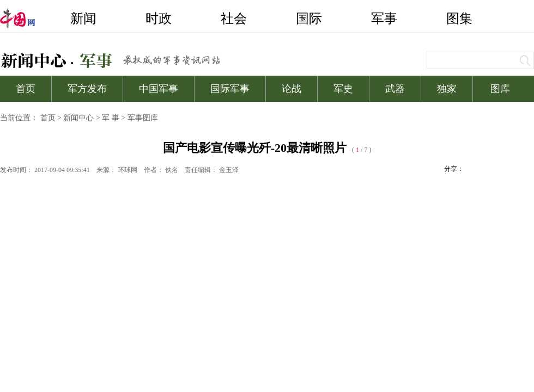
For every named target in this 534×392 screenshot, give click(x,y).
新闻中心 (78, 118)
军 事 (111, 118)
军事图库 (143, 118)
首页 (48, 118)
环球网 (128, 170)
